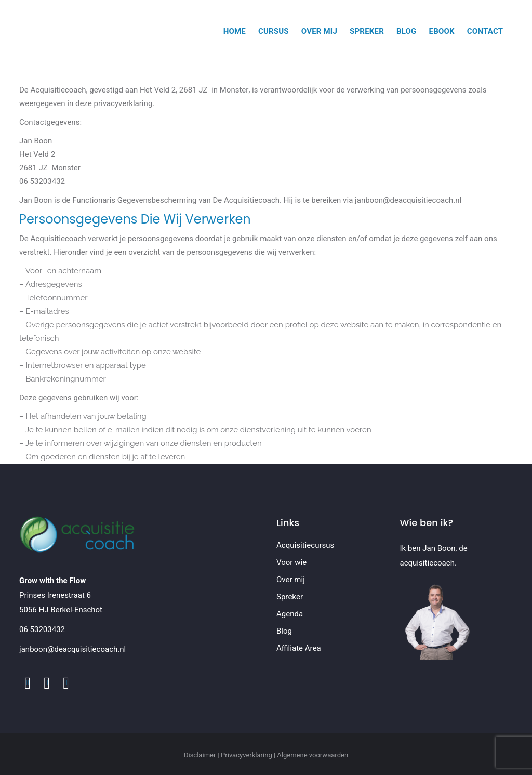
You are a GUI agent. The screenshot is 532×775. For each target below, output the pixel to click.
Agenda (290, 614)
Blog (284, 631)
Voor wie (291, 562)
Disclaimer (200, 755)
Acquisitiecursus (305, 545)
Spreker (290, 597)
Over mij (291, 580)
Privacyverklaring (247, 755)
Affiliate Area (299, 648)
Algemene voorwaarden (312, 755)
